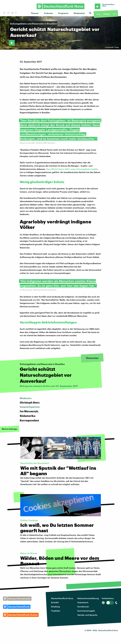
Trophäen (56, 611)
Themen (35, 13)
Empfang (55, 607)
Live (98, 14)
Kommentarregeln (86, 611)
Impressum (83, 602)
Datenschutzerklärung (88, 598)
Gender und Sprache (87, 615)
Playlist (107, 14)
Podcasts (48, 13)
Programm (63, 13)
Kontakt (55, 602)
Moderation (79, 13)
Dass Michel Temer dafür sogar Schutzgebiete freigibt (72, 169)
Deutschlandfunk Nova (62, 598)
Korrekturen (83, 607)
